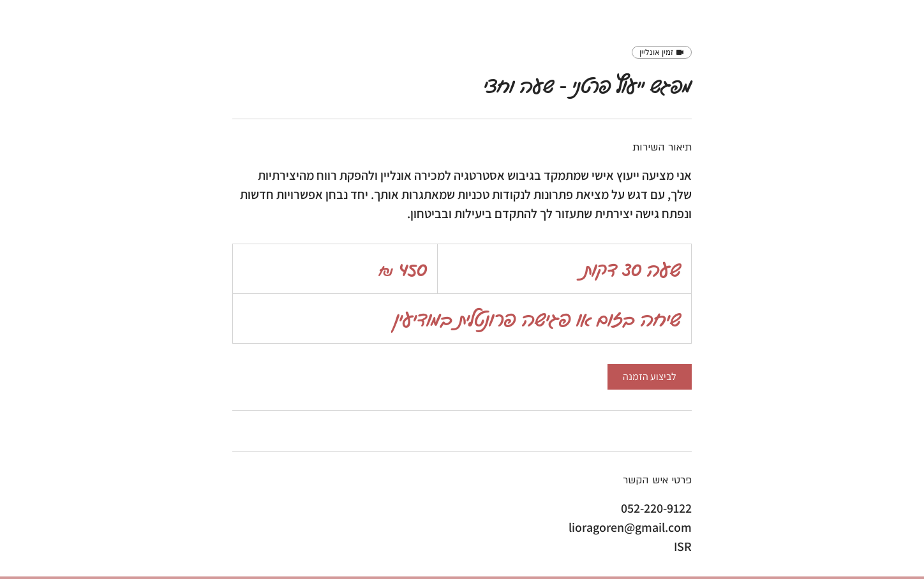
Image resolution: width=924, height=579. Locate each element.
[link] (650, 377)
